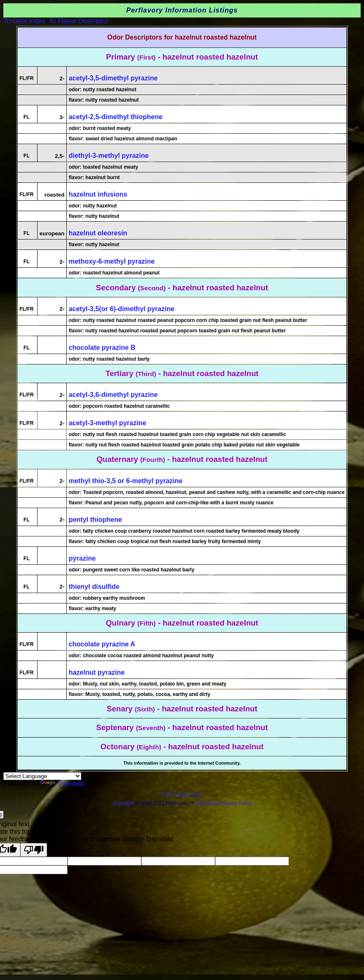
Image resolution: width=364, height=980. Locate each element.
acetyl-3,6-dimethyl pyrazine (113, 395)
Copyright (123, 803)
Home (196, 795)
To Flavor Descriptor (79, 21)
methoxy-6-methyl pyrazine (112, 261)
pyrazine (82, 558)
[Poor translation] (34, 850)
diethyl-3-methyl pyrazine (109, 156)
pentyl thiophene (95, 520)
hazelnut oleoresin (98, 233)
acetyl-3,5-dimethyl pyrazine (113, 78)
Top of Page (175, 795)
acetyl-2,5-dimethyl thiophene (116, 117)
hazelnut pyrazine (97, 672)
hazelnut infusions (98, 194)
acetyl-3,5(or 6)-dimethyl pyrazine (122, 309)
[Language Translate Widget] (42, 776)
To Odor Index (24, 21)
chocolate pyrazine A (102, 644)
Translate (63, 784)
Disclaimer (208, 803)
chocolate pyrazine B (102, 348)
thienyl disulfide (94, 587)
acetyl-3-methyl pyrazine (108, 423)
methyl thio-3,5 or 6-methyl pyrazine (126, 481)
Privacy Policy (236, 803)
